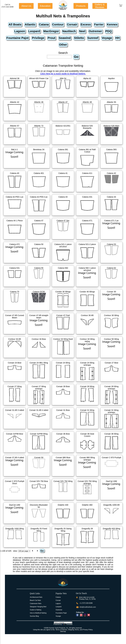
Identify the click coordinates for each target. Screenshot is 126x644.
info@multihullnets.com (87, 607)
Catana (58, 597)
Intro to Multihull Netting (38, 613)
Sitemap (63, 631)
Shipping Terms (74, 630)
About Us (26, 6)
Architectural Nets (36, 597)
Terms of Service (61, 630)
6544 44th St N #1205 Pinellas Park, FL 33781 (87, 598)
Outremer (59, 610)
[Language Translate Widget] (63, 623)
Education (45, 6)
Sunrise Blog (34, 616)
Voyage (58, 616)
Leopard (59, 607)
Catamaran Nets (36, 603)
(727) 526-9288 (7, 7)
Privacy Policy (88, 630)
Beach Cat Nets (35, 600)
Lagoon (58, 603)
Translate (67, 624)
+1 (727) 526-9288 (86, 603)
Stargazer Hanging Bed (38, 607)
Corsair (58, 600)
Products (81, 6)
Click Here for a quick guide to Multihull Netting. (63, 74)
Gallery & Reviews (100, 6)
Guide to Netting (36, 610)
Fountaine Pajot (61, 613)
